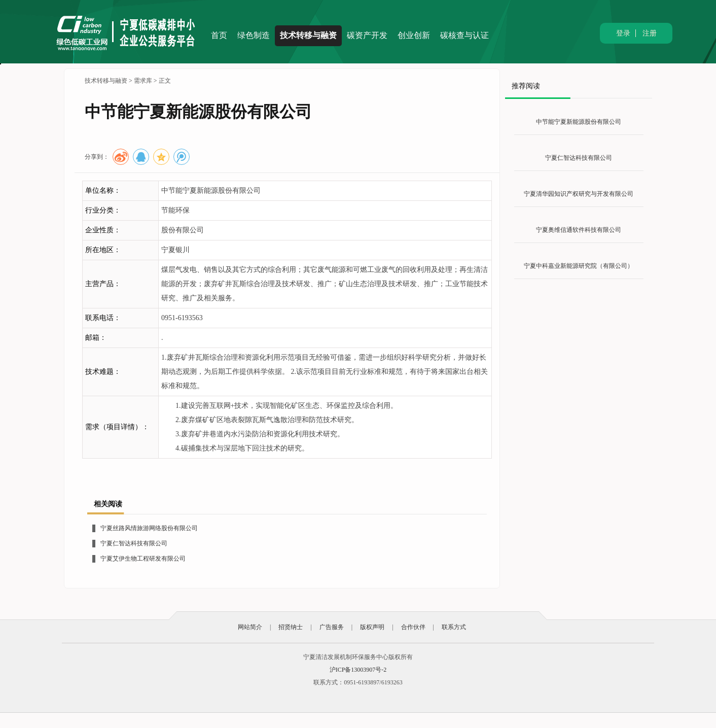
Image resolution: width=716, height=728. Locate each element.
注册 (650, 33)
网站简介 (250, 627)
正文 (165, 81)
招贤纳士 (291, 627)
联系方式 (454, 627)
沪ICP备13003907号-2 (358, 670)
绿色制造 (254, 35)
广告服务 (332, 627)
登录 (623, 33)
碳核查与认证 (464, 35)
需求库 (143, 81)
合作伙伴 (413, 627)
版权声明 (372, 627)
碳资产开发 (367, 35)
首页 (219, 35)
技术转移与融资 (308, 35)
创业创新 (414, 35)
